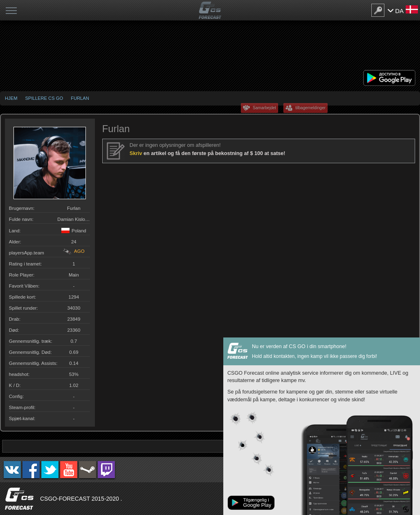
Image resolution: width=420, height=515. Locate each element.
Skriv (137, 153)
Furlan (80, 98)
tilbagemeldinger (310, 108)
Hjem (11, 98)
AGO (74, 251)
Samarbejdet (264, 108)
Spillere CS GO (44, 98)
